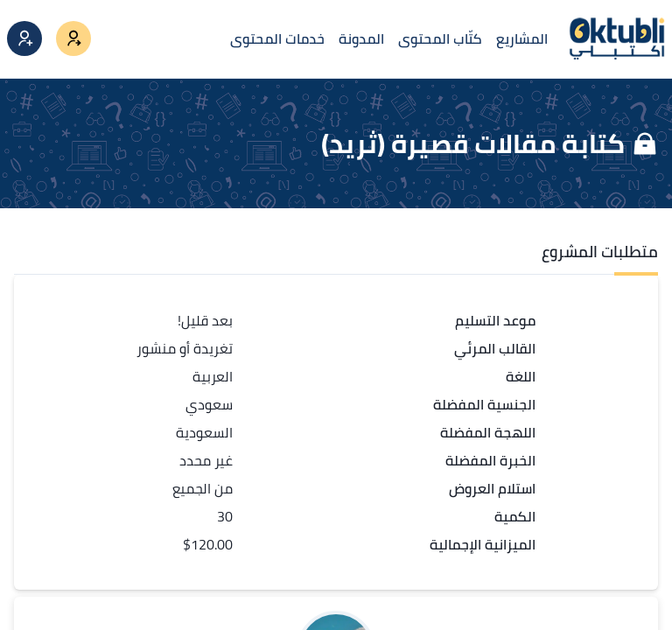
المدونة (361, 38)
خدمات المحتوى (277, 38)
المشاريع (522, 38)
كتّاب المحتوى (440, 38)
